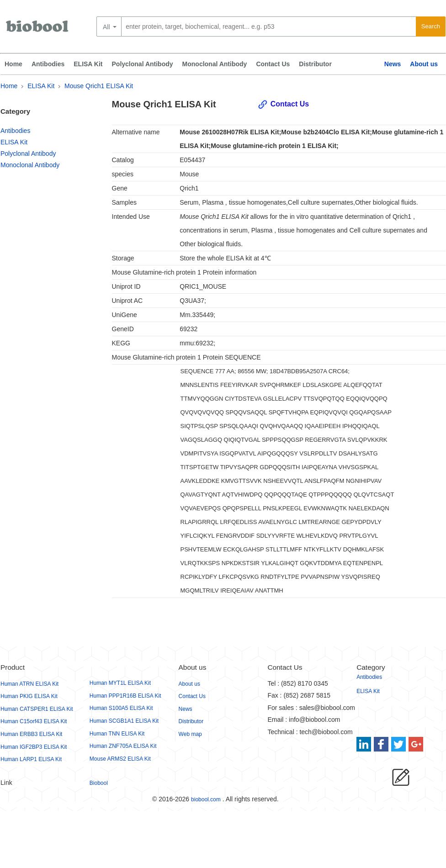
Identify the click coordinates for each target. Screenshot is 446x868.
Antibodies (48, 64)
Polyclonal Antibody (143, 64)
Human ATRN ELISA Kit (29, 684)
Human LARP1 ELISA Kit (31, 759)
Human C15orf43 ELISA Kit (34, 721)
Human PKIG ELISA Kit (29, 696)
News (393, 64)
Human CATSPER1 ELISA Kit (37, 709)
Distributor (315, 64)
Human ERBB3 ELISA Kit (31, 734)
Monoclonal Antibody (215, 64)
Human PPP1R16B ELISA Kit (125, 696)
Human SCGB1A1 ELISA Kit (124, 721)
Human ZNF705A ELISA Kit (123, 746)
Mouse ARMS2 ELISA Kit (120, 759)
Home (13, 64)
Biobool (99, 783)
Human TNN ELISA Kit (117, 734)
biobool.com (206, 799)
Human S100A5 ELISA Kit (121, 708)
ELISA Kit (88, 64)
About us (424, 64)
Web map (190, 734)
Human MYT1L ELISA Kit (120, 683)
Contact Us (273, 64)
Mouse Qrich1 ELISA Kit (99, 86)
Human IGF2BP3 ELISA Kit (34, 747)
